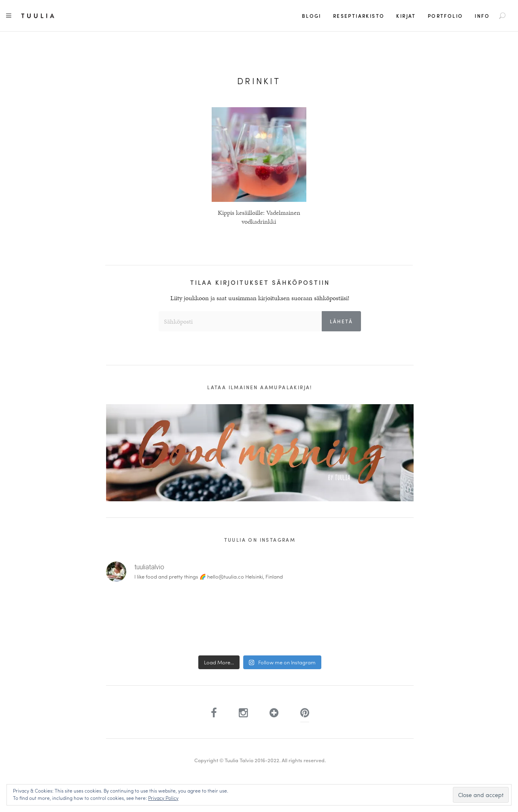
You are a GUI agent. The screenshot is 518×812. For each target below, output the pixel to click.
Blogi (312, 16)
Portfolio (446, 16)
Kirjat (406, 16)
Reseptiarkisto (359, 16)
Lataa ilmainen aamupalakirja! (260, 387)
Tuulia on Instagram (260, 540)
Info (482, 16)
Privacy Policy (163, 798)
